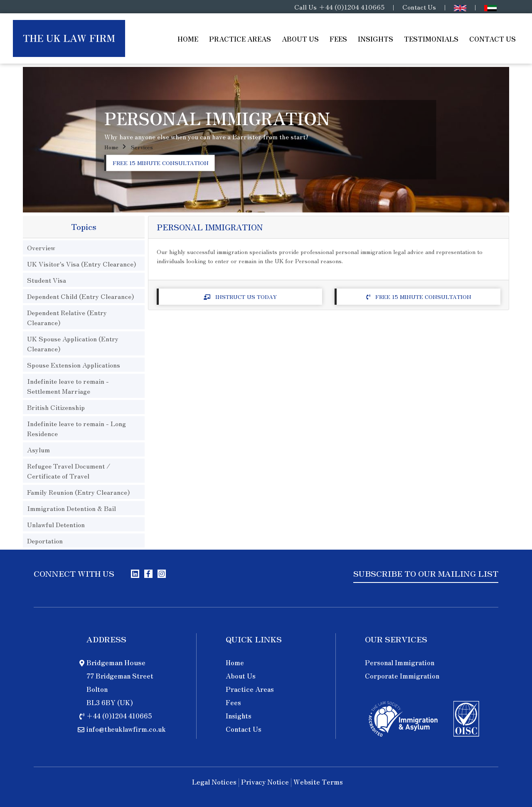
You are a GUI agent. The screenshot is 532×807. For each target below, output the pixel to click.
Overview (41, 247)
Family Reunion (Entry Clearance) (78, 492)
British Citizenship (56, 407)
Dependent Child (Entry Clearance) (80, 296)
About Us (300, 39)
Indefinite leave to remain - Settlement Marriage (68, 386)
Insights (376, 39)
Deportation (45, 540)
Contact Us (419, 7)
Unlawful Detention (56, 524)
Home (188, 39)
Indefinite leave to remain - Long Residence (76, 428)
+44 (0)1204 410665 (351, 7)
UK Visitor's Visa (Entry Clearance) (81, 264)
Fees (338, 39)
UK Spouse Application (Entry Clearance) (73, 343)
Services (142, 147)
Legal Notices (214, 782)
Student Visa (47, 280)
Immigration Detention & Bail (71, 508)
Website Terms (318, 782)
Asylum (38, 449)
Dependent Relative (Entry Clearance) (67, 317)
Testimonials (431, 39)
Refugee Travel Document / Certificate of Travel (69, 471)
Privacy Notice (265, 782)
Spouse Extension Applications (74, 365)
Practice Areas (240, 39)
